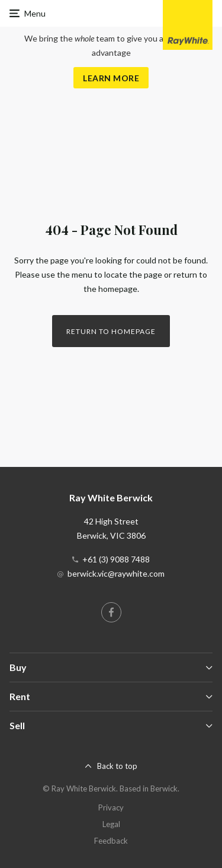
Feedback (111, 841)
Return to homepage (111, 331)
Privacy (111, 807)
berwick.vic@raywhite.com (116, 573)
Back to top (117, 766)
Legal (111, 824)
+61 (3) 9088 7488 (116, 559)
